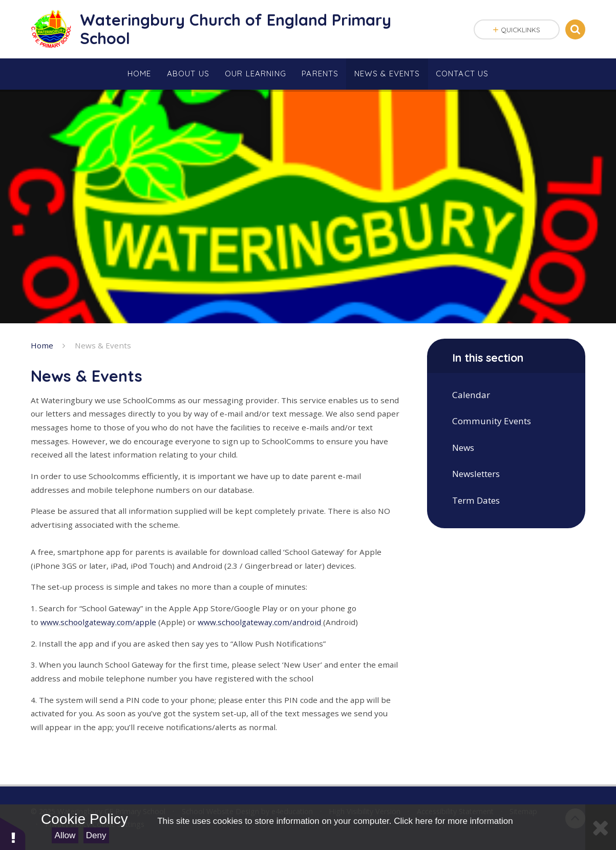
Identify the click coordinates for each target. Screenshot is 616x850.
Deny (96, 835)
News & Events (103, 345)
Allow (65, 835)
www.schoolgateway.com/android (260, 622)
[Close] (601, 827)
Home (42, 345)
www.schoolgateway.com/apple (98, 622)
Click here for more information (453, 821)
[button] (13, 833)
